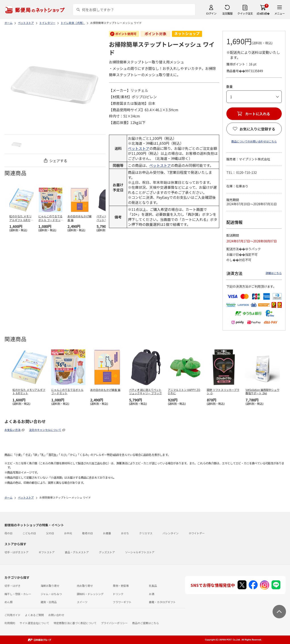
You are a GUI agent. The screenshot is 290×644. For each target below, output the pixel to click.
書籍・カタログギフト (162, 602)
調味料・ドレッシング (90, 594)
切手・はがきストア (17, 552)
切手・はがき (13, 586)
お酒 (152, 594)
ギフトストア (47, 552)
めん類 (8, 602)
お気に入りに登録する (257, 129)
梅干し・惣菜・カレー (18, 594)
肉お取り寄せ (85, 586)
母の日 (8, 533)
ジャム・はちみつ (51, 594)
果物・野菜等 (121, 586)
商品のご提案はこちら (146, 623)
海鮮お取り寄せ (50, 586)
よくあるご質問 (34, 615)
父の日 (50, 533)
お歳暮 (107, 533)
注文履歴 (227, 13)
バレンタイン (171, 533)
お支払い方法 (13, 430)
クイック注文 (245, 13)
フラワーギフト (122, 602)
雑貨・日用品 (49, 602)
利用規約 (10, 623)
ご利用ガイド (13, 615)
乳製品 (153, 586)
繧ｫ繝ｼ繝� (263, 13)
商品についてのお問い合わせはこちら (254, 141)
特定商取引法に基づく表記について (75, 623)
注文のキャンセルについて (45, 430)
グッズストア (107, 552)
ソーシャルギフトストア (140, 552)
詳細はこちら (274, 273)
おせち (125, 533)
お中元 (68, 533)
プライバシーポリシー (114, 623)
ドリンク (118, 594)
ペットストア (139, 148)
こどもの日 (29, 533)
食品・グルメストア (77, 552)
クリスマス (146, 533)
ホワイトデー (197, 533)
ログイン (211, 13)
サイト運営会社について (34, 623)
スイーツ (82, 602)
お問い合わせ (56, 615)
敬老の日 (88, 533)
